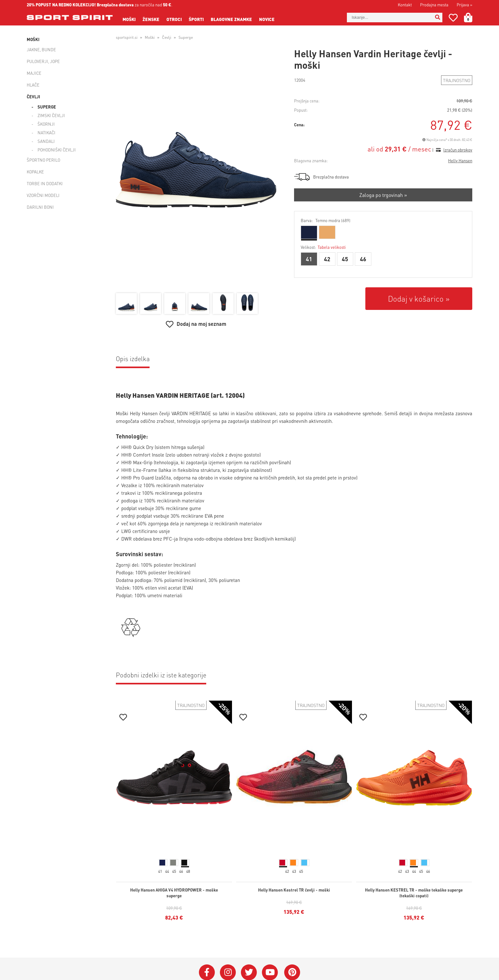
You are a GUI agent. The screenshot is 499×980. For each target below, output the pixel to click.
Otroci (174, 19)
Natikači (46, 133)
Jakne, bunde (41, 49)
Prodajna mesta (434, 5)
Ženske (151, 19)
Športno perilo (43, 160)
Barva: (326, 220)
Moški (129, 19)
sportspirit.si (127, 37)
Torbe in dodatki (45, 183)
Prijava (464, 5)
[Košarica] (472, 17)
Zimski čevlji (51, 115)
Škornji (46, 124)
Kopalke (35, 172)
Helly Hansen (460, 161)
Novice (267, 19)
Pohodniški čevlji (57, 150)
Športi (196, 19)
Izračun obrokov (458, 150)
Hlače (33, 85)
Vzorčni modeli (43, 195)
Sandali (46, 141)
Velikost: (323, 247)
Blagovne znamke (231, 19)
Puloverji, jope (43, 61)
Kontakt (405, 5)
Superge (47, 107)
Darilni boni (40, 207)
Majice (34, 73)
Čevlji (33, 97)
